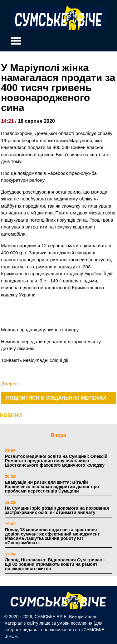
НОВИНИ (11, 415)
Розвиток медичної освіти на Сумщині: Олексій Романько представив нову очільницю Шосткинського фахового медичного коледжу (56, 461)
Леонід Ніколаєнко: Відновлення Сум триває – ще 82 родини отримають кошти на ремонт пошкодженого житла (55, 564)
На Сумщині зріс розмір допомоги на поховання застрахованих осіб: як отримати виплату (57, 510)
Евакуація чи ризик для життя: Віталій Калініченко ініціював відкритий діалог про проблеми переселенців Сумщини (52, 487)
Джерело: (11, 384)
